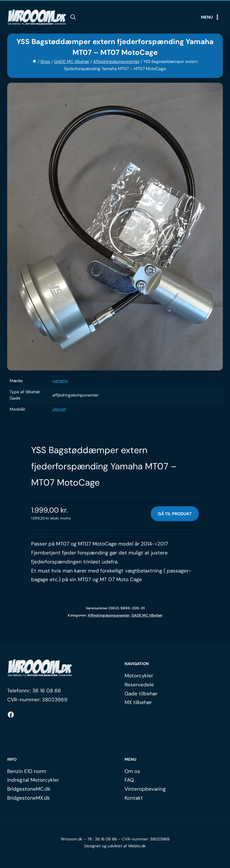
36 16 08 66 (47, 691)
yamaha (60, 381)
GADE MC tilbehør (147, 615)
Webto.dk (137, 846)
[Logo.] (40, 668)
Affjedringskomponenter (109, 615)
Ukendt (59, 409)
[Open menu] (211, 17)
